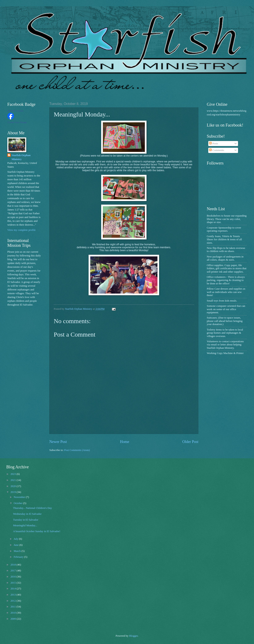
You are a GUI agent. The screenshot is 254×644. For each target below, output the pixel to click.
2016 (14, 577)
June (16, 545)
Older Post (190, 442)
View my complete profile (22, 230)
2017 (14, 571)
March (18, 551)
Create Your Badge (17, 122)
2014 (14, 589)
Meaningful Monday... (25, 525)
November (20, 497)
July (16, 539)
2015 (14, 583)
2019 (14, 492)
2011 (14, 607)
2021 (14, 480)
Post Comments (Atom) (77, 450)
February (19, 557)
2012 (14, 601)
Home (124, 442)
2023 (14, 474)
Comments (217, 150)
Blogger (133, 636)
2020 (14, 486)
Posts (213, 144)
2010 (14, 613)
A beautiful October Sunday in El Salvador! (37, 531)
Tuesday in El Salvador (26, 520)
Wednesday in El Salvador (27, 514)
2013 (14, 595)
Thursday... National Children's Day (32, 508)
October (18, 503)
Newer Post (58, 442)
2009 (14, 619)
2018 (14, 565)
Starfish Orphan (15, 111)
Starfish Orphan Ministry (21, 157)
